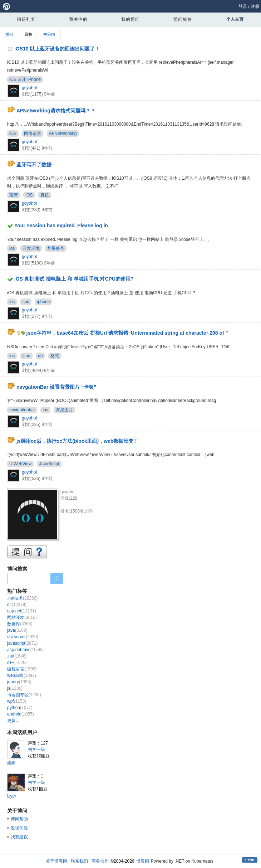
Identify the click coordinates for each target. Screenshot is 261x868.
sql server (23, 637)
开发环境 (31, 248)
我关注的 (78, 19)
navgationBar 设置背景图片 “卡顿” (56, 387)
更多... (13, 721)
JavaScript (49, 464)
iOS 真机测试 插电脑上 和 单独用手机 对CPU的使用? (74, 279)
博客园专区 (24, 695)
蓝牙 (14, 195)
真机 (45, 195)
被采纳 (49, 34)
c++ (17, 663)
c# (17, 605)
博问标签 (183, 19)
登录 (243, 6)
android (21, 714)
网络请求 (33, 134)
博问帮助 (19, 819)
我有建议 (19, 837)
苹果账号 (56, 248)
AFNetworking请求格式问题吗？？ (56, 111)
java (17, 630)
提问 (9, 34)
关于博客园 (56, 861)
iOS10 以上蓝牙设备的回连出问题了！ (57, 49)
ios (12, 248)
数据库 (20, 624)
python (20, 708)
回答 (28, 34)
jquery (19, 682)
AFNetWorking (63, 134)
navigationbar (22, 410)
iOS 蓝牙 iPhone (25, 79)
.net (17, 656)
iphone (43, 302)
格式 (55, 356)
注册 (255, 6)
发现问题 (19, 828)
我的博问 (130, 19)
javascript (22, 643)
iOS (13, 134)
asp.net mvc (25, 650)
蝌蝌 (11, 763)
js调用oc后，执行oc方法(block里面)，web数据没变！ (77, 441)
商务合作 (100, 861)
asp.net (22, 611)
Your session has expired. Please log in (61, 226)
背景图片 (64, 410)
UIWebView (20, 464)
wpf (17, 701)
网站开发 (22, 617)
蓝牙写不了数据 (34, 165)
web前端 (22, 675)
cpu (26, 302)
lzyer (12, 796)
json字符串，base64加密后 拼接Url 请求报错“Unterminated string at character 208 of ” (127, 333)
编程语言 (22, 669)
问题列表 (26, 19)
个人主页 (235, 19)
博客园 (143, 861)
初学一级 (36, 750)
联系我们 (79, 861)
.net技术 (22, 598)
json (26, 356)
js (15, 688)
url (40, 356)
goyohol (29, 88)
